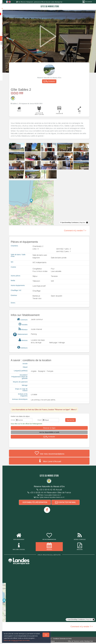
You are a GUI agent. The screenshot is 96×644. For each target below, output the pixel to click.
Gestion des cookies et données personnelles (17, 640)
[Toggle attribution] (89, 223)
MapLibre (84, 223)
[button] (51, 81)
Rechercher (72, 420)
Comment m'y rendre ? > (77, 231)
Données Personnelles (46, 639)
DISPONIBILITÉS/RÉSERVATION (37, 502)
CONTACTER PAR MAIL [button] (67, 502)
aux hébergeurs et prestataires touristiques (45, 641)
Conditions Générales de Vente (64, 639)
